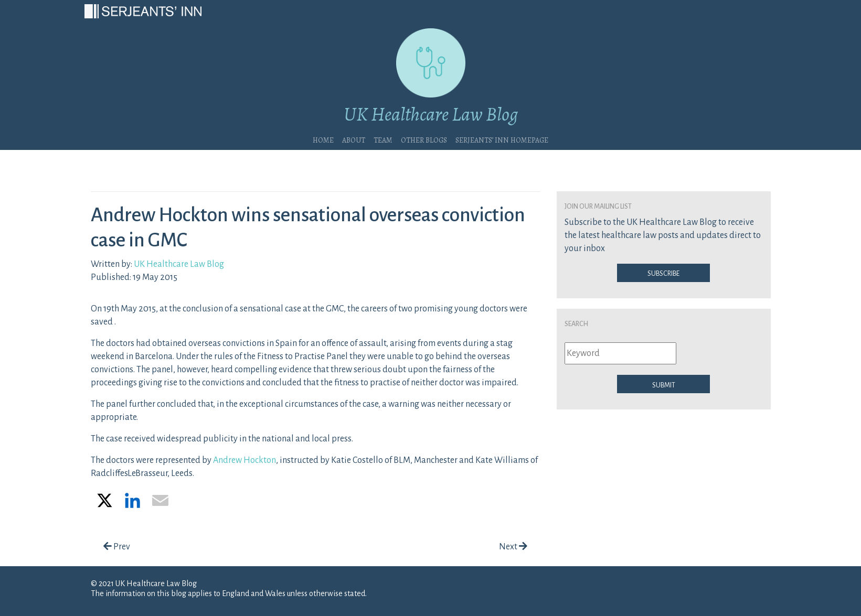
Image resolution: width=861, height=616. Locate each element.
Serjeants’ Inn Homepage (502, 139)
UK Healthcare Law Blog (179, 264)
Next (513, 547)
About (354, 139)
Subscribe (663, 273)
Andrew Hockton (245, 460)
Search (576, 323)
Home (323, 139)
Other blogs (424, 139)
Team (383, 139)
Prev (117, 547)
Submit (664, 384)
